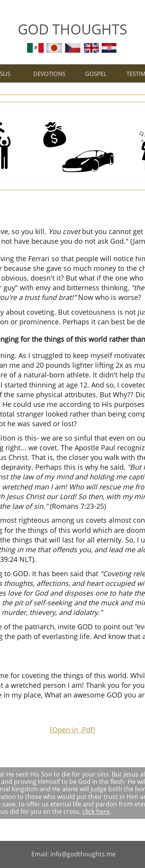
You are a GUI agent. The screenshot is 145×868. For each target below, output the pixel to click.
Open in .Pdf (72, 730)
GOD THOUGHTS (72, 29)
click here (96, 811)
